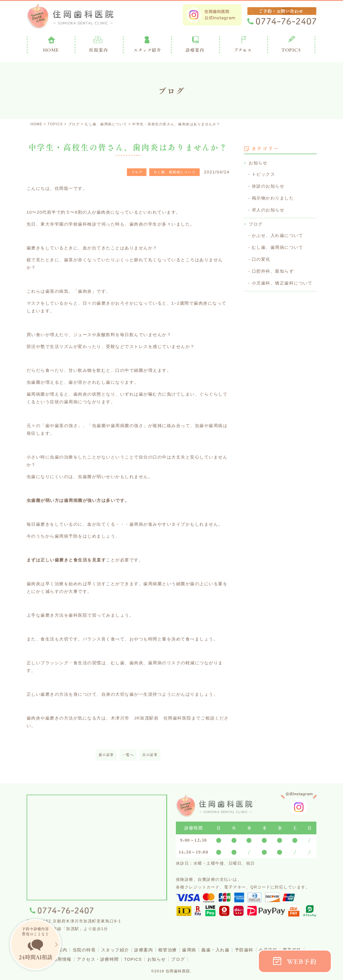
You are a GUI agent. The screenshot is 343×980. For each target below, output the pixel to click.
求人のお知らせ (268, 209)
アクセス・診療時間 (100, 959)
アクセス (243, 50)
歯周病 (194, 950)
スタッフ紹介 (118, 950)
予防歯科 (251, 950)
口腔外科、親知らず (273, 269)
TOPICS (291, 50)
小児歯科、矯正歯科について (282, 280)
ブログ (256, 223)
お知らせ (258, 163)
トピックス (264, 174)
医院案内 (99, 50)
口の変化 (261, 257)
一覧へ (128, 755)
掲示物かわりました (273, 197)
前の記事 (106, 755)
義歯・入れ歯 (221, 950)
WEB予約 (302, 961)
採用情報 (63, 959)
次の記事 (150, 755)
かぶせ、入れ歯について (278, 234)
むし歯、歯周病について (278, 245)
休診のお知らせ (268, 185)
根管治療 (172, 950)
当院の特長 (87, 950)
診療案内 (195, 50)
